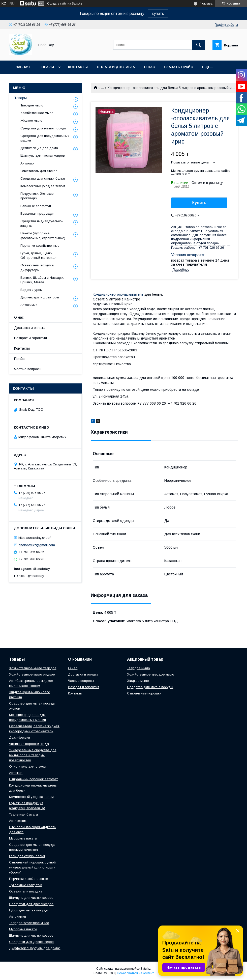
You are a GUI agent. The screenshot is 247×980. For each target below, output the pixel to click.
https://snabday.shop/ (35, 538)
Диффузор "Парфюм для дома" (35, 948)
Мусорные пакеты (23, 838)
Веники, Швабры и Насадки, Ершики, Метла (42, 280)
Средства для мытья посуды (43, 128)
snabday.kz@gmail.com (37, 545)
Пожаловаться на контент (135, 973)
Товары (46, 67)
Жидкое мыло (31, 120)
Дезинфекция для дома (39, 148)
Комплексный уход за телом (43, 186)
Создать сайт (57, 4)
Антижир (27, 163)
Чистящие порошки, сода (29, 744)
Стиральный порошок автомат (33, 779)
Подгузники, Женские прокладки (37, 196)
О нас (149, 67)
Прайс (19, 359)
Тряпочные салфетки (26, 885)
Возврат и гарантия (30, 338)
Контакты (78, 67)
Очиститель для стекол (39, 171)
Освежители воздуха (26, 891)
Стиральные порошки (144, 693)
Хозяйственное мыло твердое (33, 668)
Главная (22, 67)
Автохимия (29, 305)
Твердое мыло (32, 105)
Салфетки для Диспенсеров (31, 942)
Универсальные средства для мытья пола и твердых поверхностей (33, 755)
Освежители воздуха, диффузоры (37, 268)
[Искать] (199, 45)
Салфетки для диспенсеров (31, 904)
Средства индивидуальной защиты (42, 223)
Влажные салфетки (36, 206)
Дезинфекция (20, 737)
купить (158, 13)
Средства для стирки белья (43, 178)
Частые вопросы (28, 369)
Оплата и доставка (116, 67)
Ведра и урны (31, 290)
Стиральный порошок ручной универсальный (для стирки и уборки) (32, 867)
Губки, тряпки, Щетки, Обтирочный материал (38, 255)
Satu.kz (146, 969)
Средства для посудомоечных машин (45, 138)
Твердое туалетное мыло (29, 923)
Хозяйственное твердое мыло (151, 674)
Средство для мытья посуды (150, 687)
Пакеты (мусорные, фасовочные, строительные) (43, 235)
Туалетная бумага (23, 814)
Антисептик (18, 821)
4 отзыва (206, 4)
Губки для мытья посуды (29, 910)
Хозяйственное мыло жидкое (32, 674)
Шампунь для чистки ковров (43, 156)
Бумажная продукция (37, 214)
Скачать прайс (179, 67)
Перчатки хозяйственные (40, 246)
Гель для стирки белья (27, 856)
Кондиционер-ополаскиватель (118, 294)
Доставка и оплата (30, 328)
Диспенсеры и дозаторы (40, 297)
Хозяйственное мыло (37, 113)
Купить (199, 203)
